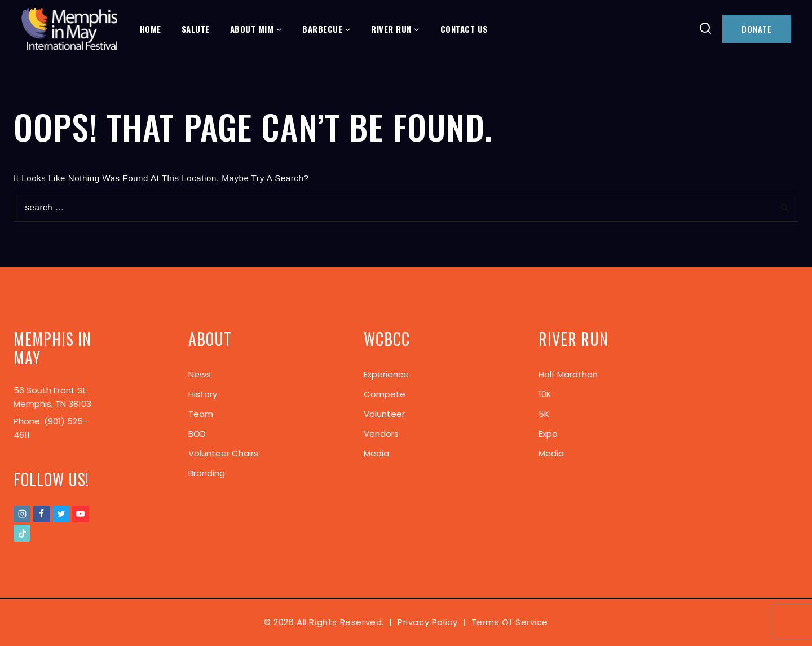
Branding (207, 473)
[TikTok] (22, 533)
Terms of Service (510, 622)
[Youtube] (81, 514)
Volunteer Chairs (223, 453)
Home (151, 29)
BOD (197, 434)
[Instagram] (22, 514)
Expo (548, 434)
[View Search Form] (706, 29)
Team (201, 414)
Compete (385, 394)
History (203, 394)
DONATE (757, 29)
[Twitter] (61, 514)
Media (376, 453)
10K (545, 394)
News (200, 374)
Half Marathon (568, 374)
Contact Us (464, 29)
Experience (386, 374)
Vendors (381, 434)
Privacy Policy (427, 622)
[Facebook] (42, 514)
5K (544, 414)
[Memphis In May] (69, 29)
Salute (196, 29)
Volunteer (384, 414)
